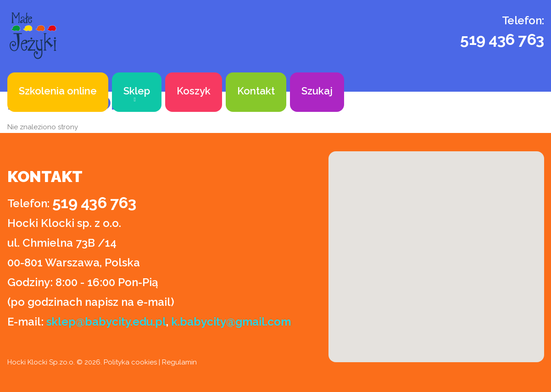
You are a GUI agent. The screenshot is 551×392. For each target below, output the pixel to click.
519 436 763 (502, 39)
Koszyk (194, 91)
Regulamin (179, 362)
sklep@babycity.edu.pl (106, 322)
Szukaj (317, 91)
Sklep (137, 91)
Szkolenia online (58, 91)
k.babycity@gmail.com (231, 322)
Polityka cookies (130, 362)
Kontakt (256, 91)
